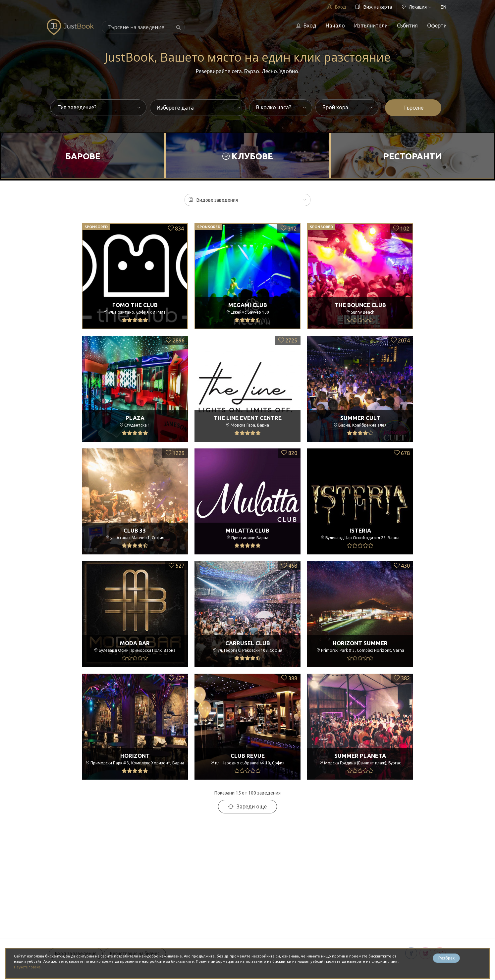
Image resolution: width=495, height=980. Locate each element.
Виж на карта (374, 7)
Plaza (135, 418)
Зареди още (247, 806)
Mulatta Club (248, 530)
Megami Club (247, 305)
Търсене (413, 108)
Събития (407, 26)
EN (443, 7)
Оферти (437, 26)
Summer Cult (360, 418)
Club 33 (135, 530)
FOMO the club (135, 305)
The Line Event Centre (248, 418)
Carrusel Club (248, 643)
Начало (335, 26)
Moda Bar (135, 643)
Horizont (135, 755)
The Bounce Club (360, 305)
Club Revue (248, 755)
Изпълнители (371, 26)
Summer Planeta (360, 755)
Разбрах (446, 959)
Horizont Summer (360, 643)
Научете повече (29, 967)
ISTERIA (360, 530)
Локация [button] (416, 7)
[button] (247, 200)
